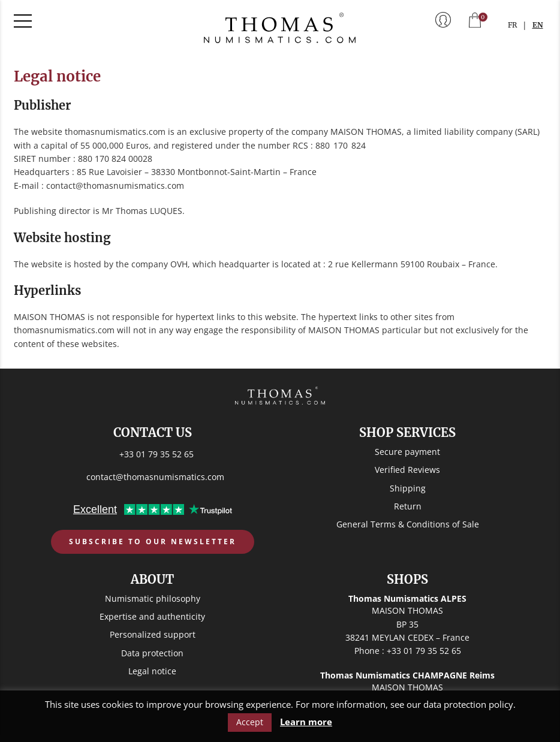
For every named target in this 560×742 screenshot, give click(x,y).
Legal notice (152, 671)
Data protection (152, 653)
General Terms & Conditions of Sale (408, 524)
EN (538, 25)
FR (512, 25)
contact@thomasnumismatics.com (155, 477)
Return (408, 506)
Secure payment (407, 452)
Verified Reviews (407, 470)
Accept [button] (250, 722)
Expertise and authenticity (152, 616)
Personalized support (153, 634)
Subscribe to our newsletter (153, 542)
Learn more (306, 722)
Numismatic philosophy (153, 598)
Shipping (408, 488)
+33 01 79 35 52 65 (156, 454)
